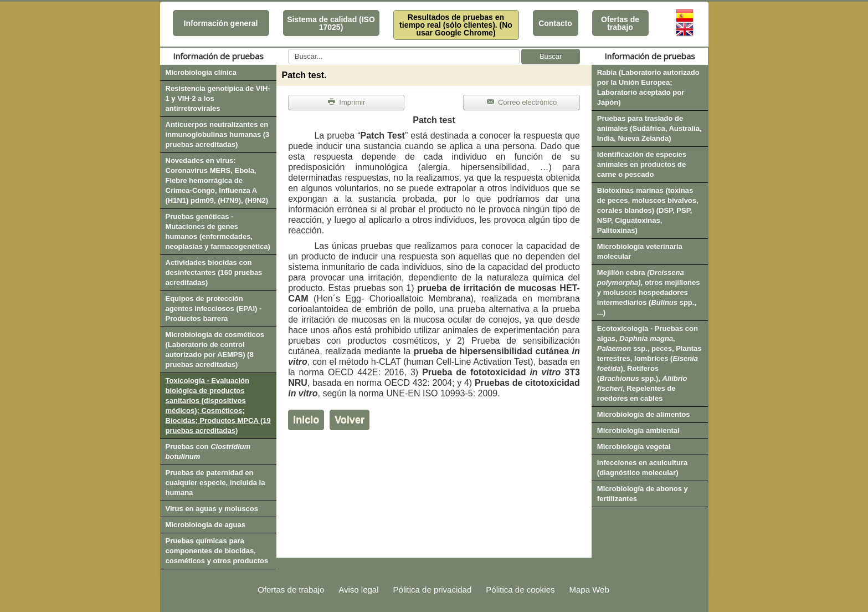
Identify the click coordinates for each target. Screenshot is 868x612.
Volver (350, 420)
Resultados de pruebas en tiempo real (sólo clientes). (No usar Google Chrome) (456, 25)
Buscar (551, 56)
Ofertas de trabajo (620, 23)
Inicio (306, 420)
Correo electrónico (522, 102)
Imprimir (346, 102)
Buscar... (288, 49)
